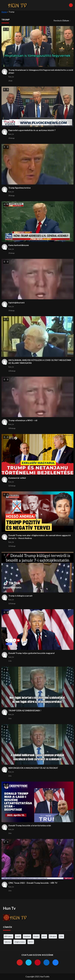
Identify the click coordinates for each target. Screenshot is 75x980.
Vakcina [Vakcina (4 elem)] (8, 942)
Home (4, 12)
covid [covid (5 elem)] (18, 936)
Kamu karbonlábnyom (19, 245)
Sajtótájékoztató (16, 303)
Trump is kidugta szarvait (20, 596)
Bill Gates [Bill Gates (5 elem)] (8, 936)
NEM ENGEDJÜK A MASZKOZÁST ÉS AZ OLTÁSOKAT (33, 768)
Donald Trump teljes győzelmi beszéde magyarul (31, 653)
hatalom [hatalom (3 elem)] (27, 936)
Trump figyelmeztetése (20, 188)
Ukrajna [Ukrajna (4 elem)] (53, 936)
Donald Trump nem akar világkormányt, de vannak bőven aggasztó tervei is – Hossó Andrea (40, 537)
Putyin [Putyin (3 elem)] (36, 936)
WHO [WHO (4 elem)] (31, 942)
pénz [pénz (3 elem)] (44, 936)
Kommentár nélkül (17, 478)
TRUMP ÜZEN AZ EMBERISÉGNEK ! (25, 711)
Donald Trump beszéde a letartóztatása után (30, 825)
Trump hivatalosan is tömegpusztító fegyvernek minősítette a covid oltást (41, 71)
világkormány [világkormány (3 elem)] (20, 942)
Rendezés (61, 21)
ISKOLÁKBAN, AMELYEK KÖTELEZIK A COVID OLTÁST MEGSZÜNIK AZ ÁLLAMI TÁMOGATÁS (40, 362)
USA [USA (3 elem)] (61, 936)
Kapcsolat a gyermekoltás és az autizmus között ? (32, 130)
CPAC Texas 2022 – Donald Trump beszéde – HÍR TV (33, 883)
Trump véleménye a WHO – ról (23, 420)
